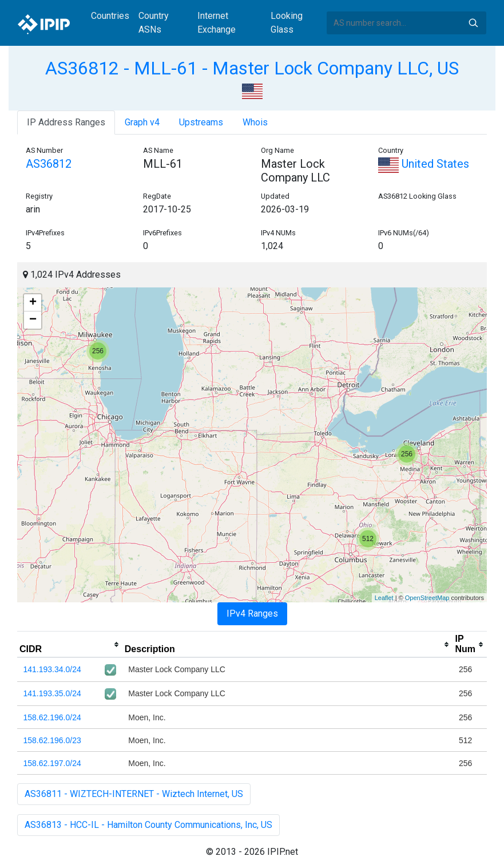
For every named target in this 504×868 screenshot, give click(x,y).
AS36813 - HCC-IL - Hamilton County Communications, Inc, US (148, 825)
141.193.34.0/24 (52, 669)
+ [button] (33, 303)
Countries (110, 16)
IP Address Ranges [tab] (66, 122)
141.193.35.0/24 (52, 693)
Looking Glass (287, 23)
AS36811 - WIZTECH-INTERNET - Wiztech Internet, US (134, 794)
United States (424, 164)
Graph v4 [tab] (142, 122)
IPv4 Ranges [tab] (252, 613)
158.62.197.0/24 (52, 763)
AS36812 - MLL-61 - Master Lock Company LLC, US (252, 68)
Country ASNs (154, 23)
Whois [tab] (255, 122)
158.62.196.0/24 (52, 717)
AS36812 (49, 164)
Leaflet (384, 598)
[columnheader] (70, 645)
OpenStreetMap (427, 598)
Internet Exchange (217, 23)
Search (473, 23)
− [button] (33, 320)
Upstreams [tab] (201, 122)
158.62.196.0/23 (52, 740)
